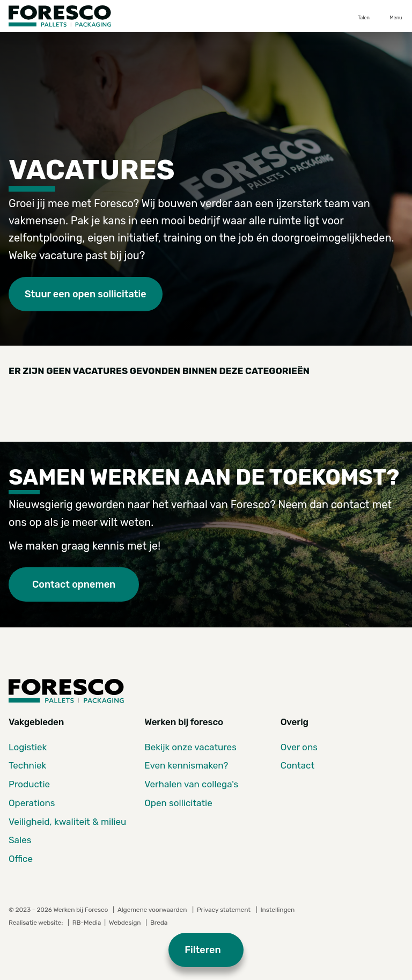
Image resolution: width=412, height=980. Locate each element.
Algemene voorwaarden (152, 910)
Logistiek (28, 747)
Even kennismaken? (186, 765)
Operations (32, 803)
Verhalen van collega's (191, 784)
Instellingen (277, 910)
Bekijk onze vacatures (190, 747)
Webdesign (126, 923)
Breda (159, 923)
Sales (20, 840)
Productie (29, 784)
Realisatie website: (36, 923)
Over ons (299, 747)
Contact (297, 765)
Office (21, 859)
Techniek (27, 765)
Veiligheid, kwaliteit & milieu (67, 822)
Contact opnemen (74, 584)
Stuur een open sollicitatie (86, 294)
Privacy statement (224, 910)
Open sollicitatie (178, 803)
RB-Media (87, 923)
